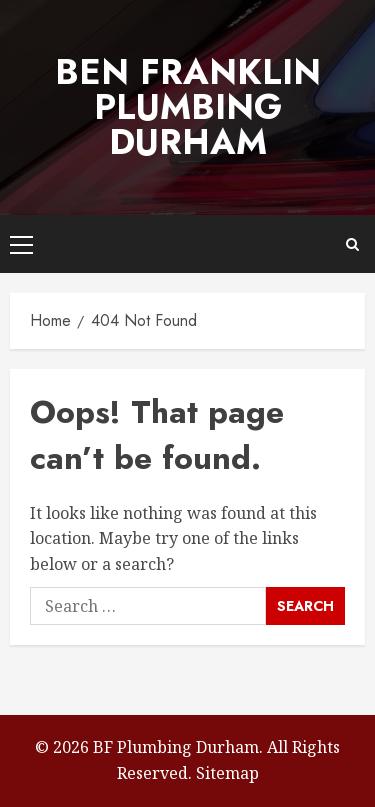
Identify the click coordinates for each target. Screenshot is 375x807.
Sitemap (227, 773)
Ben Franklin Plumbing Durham (188, 107)
